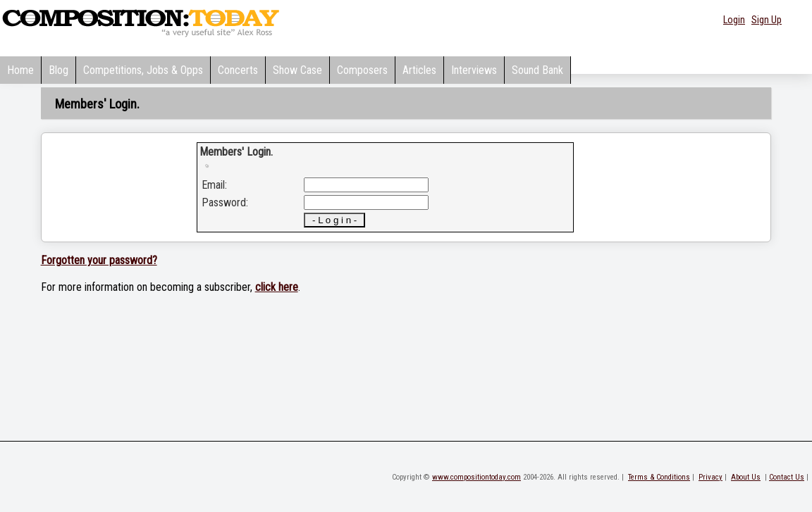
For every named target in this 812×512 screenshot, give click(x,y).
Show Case (297, 70)
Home (20, 70)
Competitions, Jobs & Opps (143, 70)
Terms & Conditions (659, 477)
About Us (746, 477)
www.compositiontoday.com (476, 477)
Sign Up (767, 20)
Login (734, 20)
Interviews (474, 70)
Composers (362, 70)
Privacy (710, 477)
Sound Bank (537, 70)
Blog (59, 70)
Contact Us (787, 477)
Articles (419, 70)
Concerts (238, 70)
